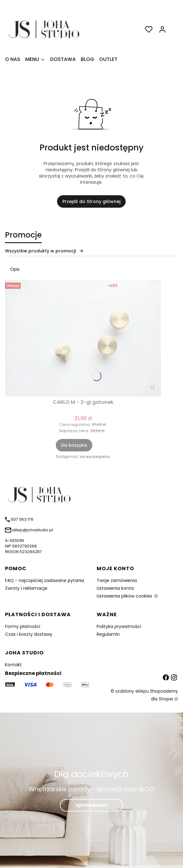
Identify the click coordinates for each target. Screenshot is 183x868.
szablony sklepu (132, 691)
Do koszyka (74, 445)
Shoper (166, 699)
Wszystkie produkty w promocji (44, 251)
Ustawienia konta (115, 588)
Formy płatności (23, 626)
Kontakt (13, 665)
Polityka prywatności (119, 626)
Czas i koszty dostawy (29, 634)
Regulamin (108, 634)
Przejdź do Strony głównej (91, 201)
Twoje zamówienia (117, 580)
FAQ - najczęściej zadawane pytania (45, 580)
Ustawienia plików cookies (125, 596)
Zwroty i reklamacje (26, 588)
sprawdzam (91, 805)
